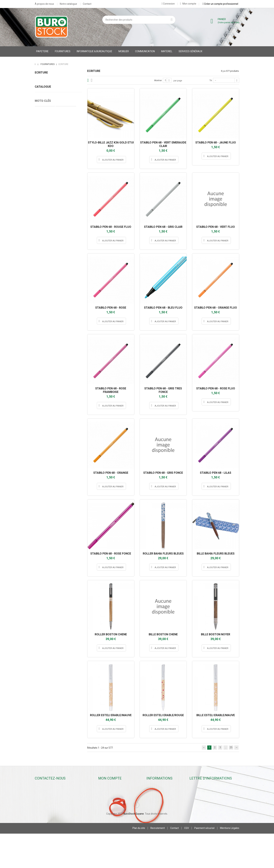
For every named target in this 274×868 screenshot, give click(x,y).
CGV (187, 863)
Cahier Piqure (44, 372)
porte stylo (70, 378)
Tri (211, 80)
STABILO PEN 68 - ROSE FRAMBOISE (111, 390)
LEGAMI (58, 249)
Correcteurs (41, 113)
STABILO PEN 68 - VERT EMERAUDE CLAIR (163, 144)
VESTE (53, 367)
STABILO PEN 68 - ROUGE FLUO (111, 227)
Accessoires (42, 118)
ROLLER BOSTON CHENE (111, 634)
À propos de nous (44, 4)
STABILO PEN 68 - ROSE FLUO (216, 389)
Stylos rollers (42, 86)
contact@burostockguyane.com (57, 804)
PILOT (58, 298)
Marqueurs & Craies (45, 102)
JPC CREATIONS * (58, 243)
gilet (64, 367)
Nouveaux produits (158, 791)
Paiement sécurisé (204, 863)
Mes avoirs (106, 800)
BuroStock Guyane (134, 848)
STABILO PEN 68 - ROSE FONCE (111, 554)
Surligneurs (41, 107)
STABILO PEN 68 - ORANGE (111, 473)
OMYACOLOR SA (58, 280)
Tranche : (40, 337)
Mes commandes (109, 791)
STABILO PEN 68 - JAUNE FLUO (216, 143)
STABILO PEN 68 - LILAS (216, 473)
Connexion (168, 4)
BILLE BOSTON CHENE (163, 634)
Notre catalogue (68, 4)
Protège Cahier (66, 362)
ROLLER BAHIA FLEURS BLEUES (163, 554)
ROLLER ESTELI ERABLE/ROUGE (163, 715)
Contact (87, 4)
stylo (58, 378)
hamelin (58, 225)
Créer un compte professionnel (220, 4)
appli (58, 213)
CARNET (41, 367)
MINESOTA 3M (58, 268)
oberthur (58, 274)
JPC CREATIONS (58, 237)
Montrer (158, 80)
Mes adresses (108, 805)
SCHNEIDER (58, 310)
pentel (58, 286)
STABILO (58, 316)
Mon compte (188, 4)
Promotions (155, 786)
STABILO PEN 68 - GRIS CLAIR (163, 227)
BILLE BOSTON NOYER (216, 634)
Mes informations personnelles (117, 810)
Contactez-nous (157, 800)
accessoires (44, 378)
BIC (58, 219)
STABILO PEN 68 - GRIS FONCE (163, 473)
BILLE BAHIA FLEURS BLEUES (216, 554)
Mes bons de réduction (113, 815)
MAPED (58, 255)
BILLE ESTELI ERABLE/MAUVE (216, 715)
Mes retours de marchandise (115, 796)
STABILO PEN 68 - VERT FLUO (216, 227)
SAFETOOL (58, 304)
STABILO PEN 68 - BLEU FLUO (163, 308)
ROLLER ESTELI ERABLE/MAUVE (111, 715)
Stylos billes (41, 80)
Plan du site (139, 863)
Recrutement (158, 863)
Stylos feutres (43, 91)
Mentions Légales (230, 863)
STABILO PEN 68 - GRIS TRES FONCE (163, 390)
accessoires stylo (66, 372)
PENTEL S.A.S (58, 292)
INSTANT (58, 231)
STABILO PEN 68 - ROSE (111, 308)
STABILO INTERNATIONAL (58, 323)
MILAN (58, 261)
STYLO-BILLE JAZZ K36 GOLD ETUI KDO (111, 144)
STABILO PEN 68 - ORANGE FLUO (216, 308)
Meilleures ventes (158, 796)
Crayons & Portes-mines (48, 97)
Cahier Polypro (45, 362)
